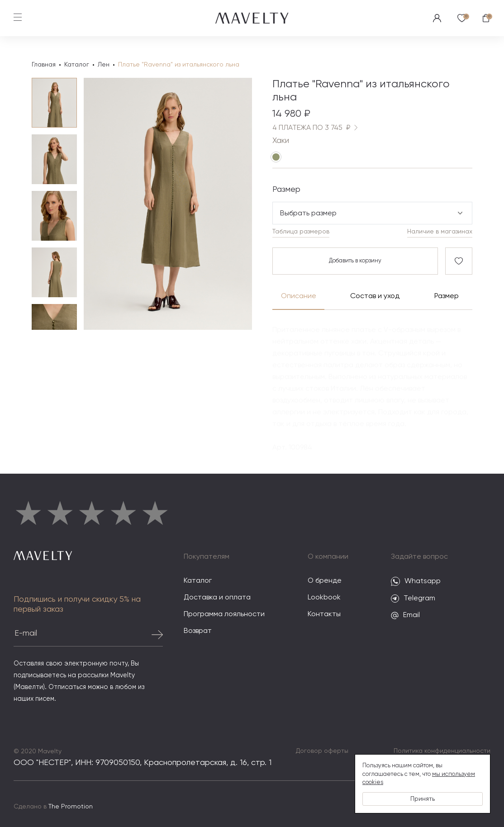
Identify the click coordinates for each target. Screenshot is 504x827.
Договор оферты (322, 751)
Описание (299, 296)
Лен (104, 65)
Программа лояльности (224, 614)
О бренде (325, 581)
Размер (447, 296)
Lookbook (324, 598)
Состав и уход (374, 296)
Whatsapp (416, 582)
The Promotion (71, 807)
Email (405, 615)
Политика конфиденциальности (442, 751)
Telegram (413, 599)
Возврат (198, 631)
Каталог (77, 65)
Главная (44, 65)
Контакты (324, 614)
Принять (423, 799)
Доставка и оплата (217, 598)
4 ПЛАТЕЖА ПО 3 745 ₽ (317, 128)
